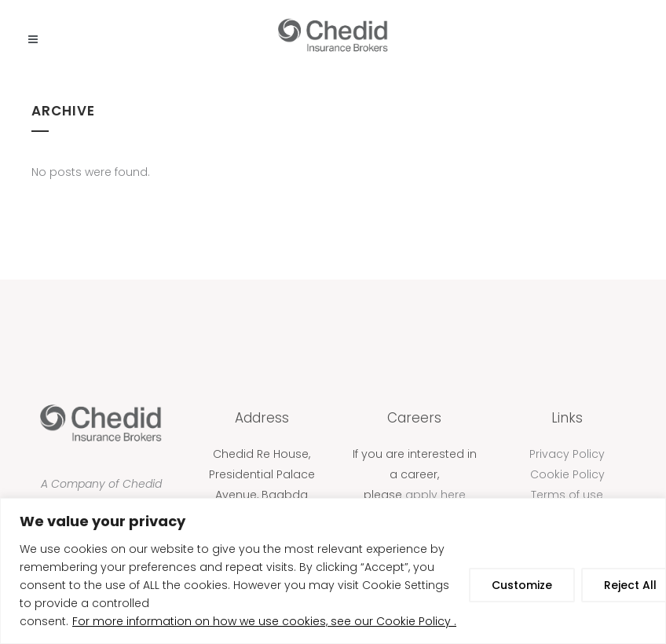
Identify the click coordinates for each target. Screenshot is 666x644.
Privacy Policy (567, 454)
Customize (522, 585)
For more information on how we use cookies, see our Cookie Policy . (264, 621)
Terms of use (567, 495)
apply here (435, 495)
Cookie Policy (567, 474)
